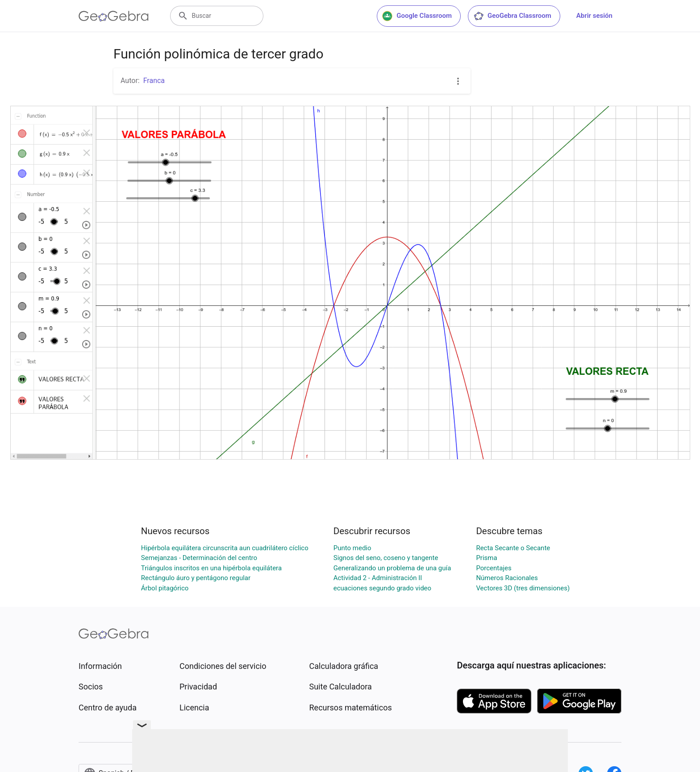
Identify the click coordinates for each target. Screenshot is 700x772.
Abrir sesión (594, 16)
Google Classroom (417, 16)
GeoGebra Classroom (512, 16)
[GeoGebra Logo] (114, 16)
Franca (154, 81)
